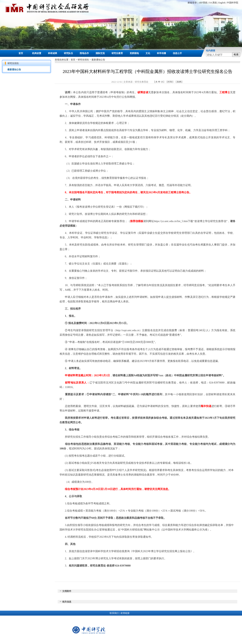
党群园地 (134, 53)
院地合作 (84, 53)
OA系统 (213, 3)
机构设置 (37, 53)
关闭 (179, 82)
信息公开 (177, 53)
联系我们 (114, 613)
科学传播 (161, 53)
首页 (21, 53)
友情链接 (125, 613)
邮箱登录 (192, 3)
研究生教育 (117, 53)
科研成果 (53, 53)
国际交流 (100, 53)
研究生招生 (83, 60)
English (222, 3)
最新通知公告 (14, 70)
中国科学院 (233, 3)
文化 (148, 53)
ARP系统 (203, 3)
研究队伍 (68, 53)
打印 (170, 82)
